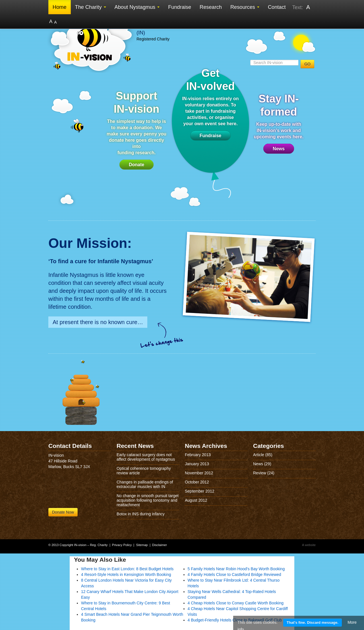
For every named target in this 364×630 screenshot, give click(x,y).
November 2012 (199, 473)
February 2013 (198, 455)
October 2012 (197, 482)
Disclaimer (160, 545)
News (279, 149)
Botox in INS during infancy (141, 514)
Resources (245, 7)
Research (211, 7)
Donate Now (63, 512)
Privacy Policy (122, 545)
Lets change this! (162, 335)
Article (259, 455)
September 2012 (200, 491)
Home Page (81, 389)
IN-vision (91, 43)
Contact (277, 7)
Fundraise (180, 7)
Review (260, 473)
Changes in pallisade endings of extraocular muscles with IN (145, 484)
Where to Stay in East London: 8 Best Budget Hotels (127, 569)
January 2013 (197, 464)
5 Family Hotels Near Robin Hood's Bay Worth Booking (236, 569)
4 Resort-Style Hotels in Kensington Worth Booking (126, 575)
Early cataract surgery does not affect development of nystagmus (146, 457)
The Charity (91, 7)
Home (60, 7)
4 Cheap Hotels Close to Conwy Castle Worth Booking (236, 603)
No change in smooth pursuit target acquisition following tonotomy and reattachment (148, 500)
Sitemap (142, 545)
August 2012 (196, 500)
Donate (136, 165)
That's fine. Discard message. (313, 622)
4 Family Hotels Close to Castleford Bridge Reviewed (234, 575)
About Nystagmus (137, 7)
